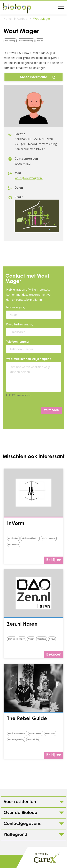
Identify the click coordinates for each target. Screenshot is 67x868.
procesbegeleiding (16, 740)
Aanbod (22, 19)
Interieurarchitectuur (30, 539)
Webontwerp (10, 41)
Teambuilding (33, 740)
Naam (16, 308)
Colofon (14, 861)
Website (40, 41)
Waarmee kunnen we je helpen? (29, 359)
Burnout (22, 639)
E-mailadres (20, 325)
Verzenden (51, 410)
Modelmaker (14, 545)
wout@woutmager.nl (29, 178)
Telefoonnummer (18, 342)
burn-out (12, 639)
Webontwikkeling (26, 41)
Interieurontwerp (49, 539)
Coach (31, 639)
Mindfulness (50, 734)
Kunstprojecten (36, 734)
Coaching (42, 639)
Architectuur (13, 539)
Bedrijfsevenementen (17, 734)
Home (8, 19)
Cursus (52, 639)
